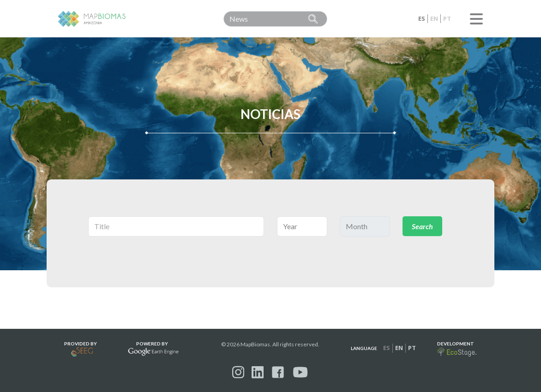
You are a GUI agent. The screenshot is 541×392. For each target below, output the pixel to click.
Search (422, 226)
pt (447, 18)
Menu (476, 19)
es (422, 18)
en (434, 18)
